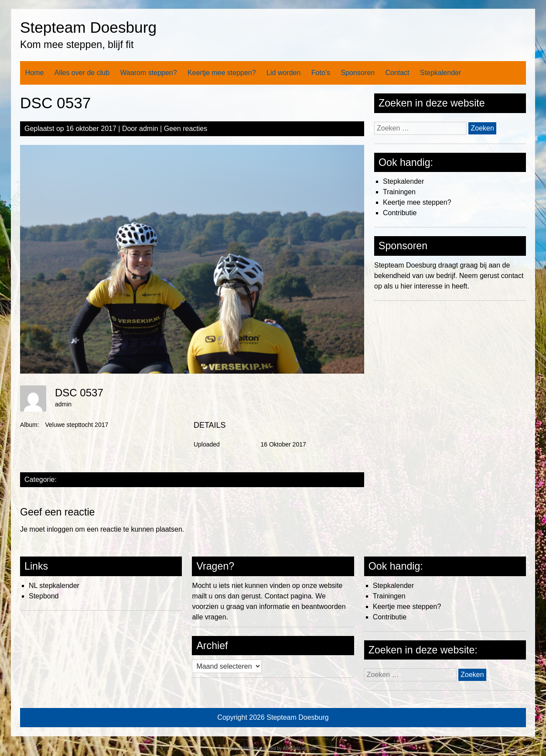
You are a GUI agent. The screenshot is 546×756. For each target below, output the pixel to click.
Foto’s (321, 73)
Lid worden (283, 73)
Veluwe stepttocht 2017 (77, 425)
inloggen (60, 529)
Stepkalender (440, 73)
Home (35, 73)
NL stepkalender (54, 586)
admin (149, 129)
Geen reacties (186, 129)
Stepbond (44, 596)
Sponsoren (358, 73)
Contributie (400, 213)
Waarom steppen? (148, 73)
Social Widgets (243, 748)
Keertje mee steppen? (222, 73)
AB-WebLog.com (299, 748)
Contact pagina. (289, 596)
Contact (397, 73)
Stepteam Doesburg (88, 27)
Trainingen (399, 192)
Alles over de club (82, 73)
